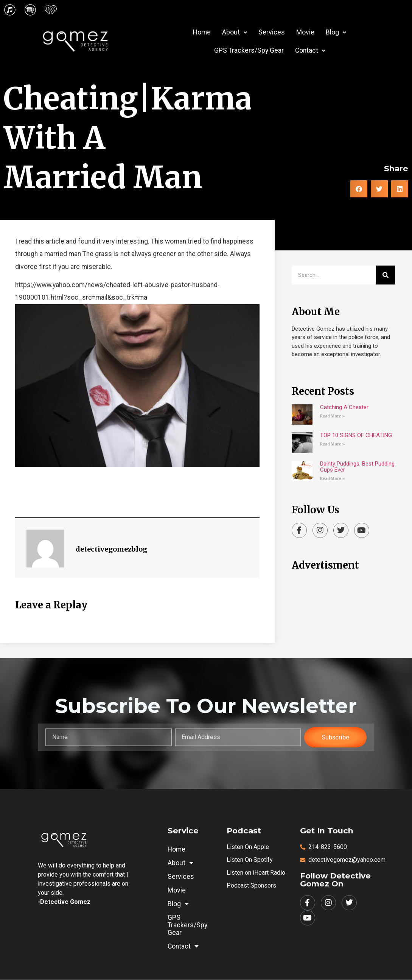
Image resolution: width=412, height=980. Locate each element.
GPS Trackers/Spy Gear (249, 50)
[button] (235, 33)
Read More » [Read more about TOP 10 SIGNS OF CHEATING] (332, 444)
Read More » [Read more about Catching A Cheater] (332, 416)
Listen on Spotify (250, 860)
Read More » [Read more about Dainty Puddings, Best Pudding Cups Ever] (332, 479)
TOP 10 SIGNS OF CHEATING (356, 435)
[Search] (386, 275)
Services (272, 32)
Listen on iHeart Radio (256, 873)
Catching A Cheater (344, 407)
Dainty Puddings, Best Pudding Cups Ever (357, 467)
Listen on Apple (248, 847)
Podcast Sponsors (251, 886)
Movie (305, 32)
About (235, 32)
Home (202, 32)
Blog (336, 32)
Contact (310, 50)
